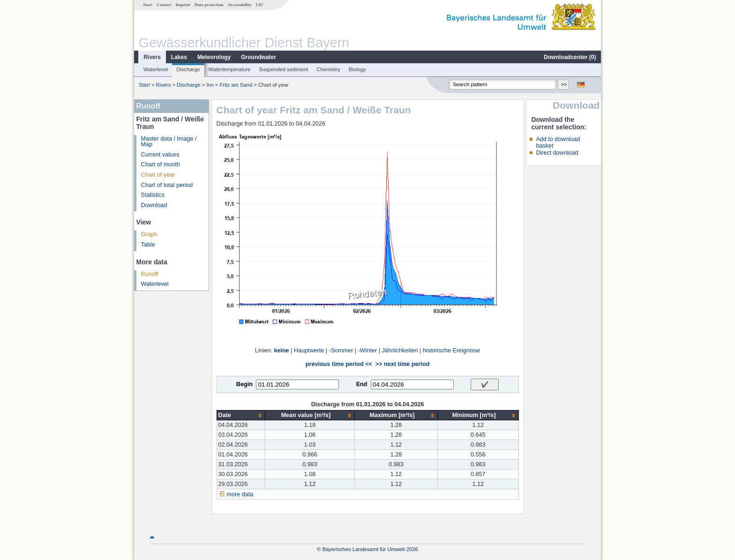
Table (148, 245)
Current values (160, 155)
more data (240, 494)
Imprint (183, 5)
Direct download (557, 153)
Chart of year (158, 175)
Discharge (188, 69)
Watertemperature (230, 69)
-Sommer (341, 351)
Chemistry (328, 69)
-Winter (368, 351)
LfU (260, 5)
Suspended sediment (283, 69)
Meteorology (214, 57)
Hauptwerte (309, 351)
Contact (164, 5)
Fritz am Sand (236, 85)
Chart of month (161, 164)
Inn (210, 85)
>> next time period (402, 364)
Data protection (209, 5)
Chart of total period (167, 185)
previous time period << (339, 364)
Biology (357, 69)
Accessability (240, 5)
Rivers (152, 57)
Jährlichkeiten (400, 351)
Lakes (179, 57)
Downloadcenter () (570, 57)
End (362, 384)
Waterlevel (156, 69)
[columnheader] (241, 415)
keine (281, 351)
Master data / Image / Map (169, 142)
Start (148, 5)
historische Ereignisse (452, 351)
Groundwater (259, 57)
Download (154, 205)
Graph (149, 234)
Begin (244, 384)
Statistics (153, 195)
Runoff (150, 274)
